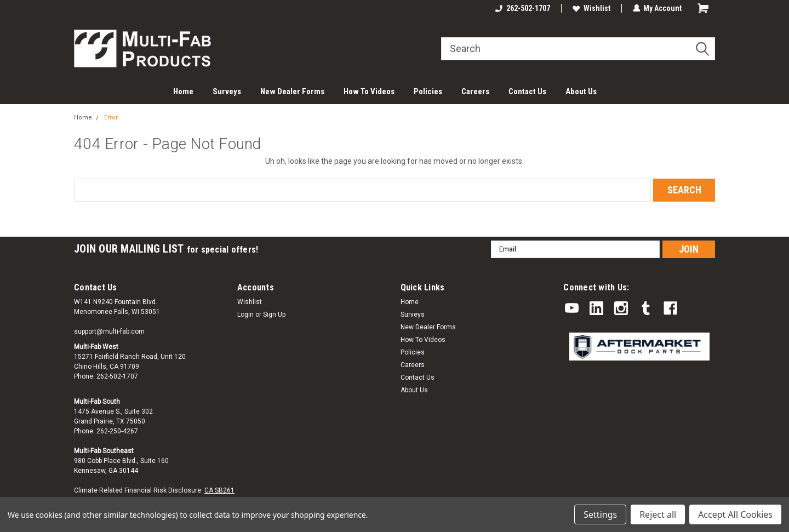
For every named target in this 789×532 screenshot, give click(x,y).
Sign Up (274, 314)
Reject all (658, 514)
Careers (475, 91)
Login (245, 314)
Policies (428, 91)
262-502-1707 (522, 8)
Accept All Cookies (735, 514)
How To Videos (369, 91)
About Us (581, 91)
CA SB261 (219, 490)
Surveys (227, 91)
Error (111, 118)
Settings (600, 514)
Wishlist (591, 8)
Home (183, 91)
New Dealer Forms (292, 91)
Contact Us (527, 91)
